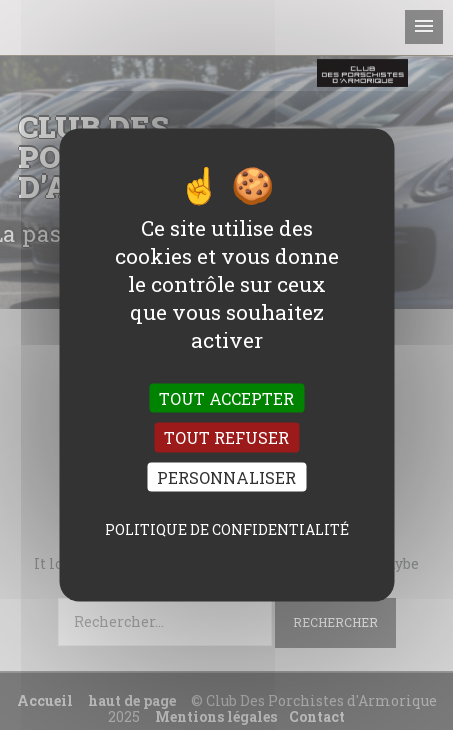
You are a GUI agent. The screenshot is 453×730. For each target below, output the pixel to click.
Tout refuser (226, 437)
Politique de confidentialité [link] (227, 528)
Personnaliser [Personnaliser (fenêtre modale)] (226, 476)
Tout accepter (226, 398)
